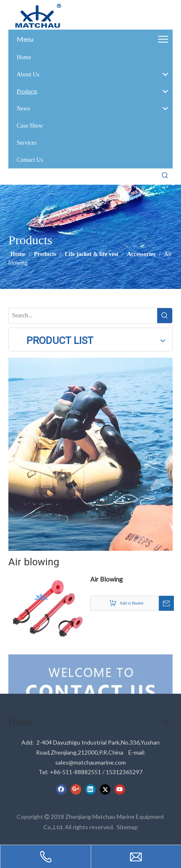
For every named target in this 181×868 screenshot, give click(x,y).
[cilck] (90, 454)
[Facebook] (61, 789)
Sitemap (127, 827)
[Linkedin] (90, 789)
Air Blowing (107, 579)
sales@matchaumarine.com (90, 762)
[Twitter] (105, 789)
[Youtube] (120, 789)
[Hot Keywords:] (165, 176)
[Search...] (83, 316)
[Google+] (76, 789)
